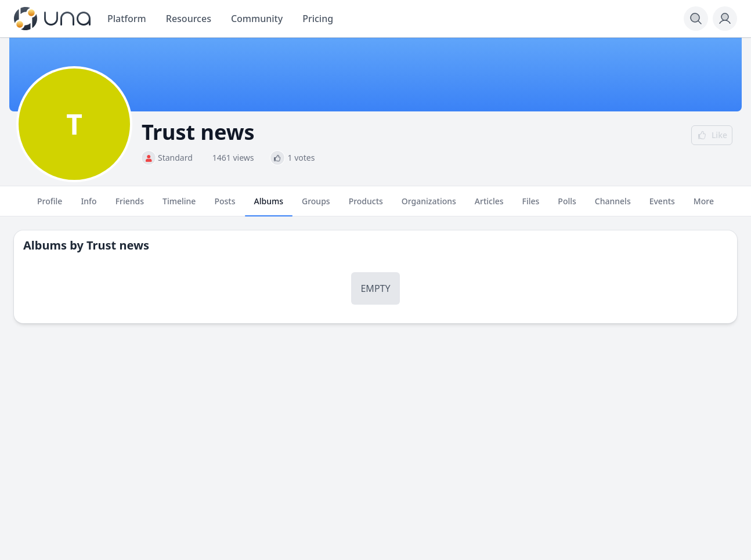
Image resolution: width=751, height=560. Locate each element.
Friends (130, 206)
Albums (269, 206)
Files (531, 206)
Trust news (118, 245)
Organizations (429, 206)
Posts (225, 206)
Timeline (179, 206)
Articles (489, 206)
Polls (567, 206)
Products (366, 206)
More (704, 206)
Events (662, 206)
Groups (316, 206)
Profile (50, 206)
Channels (613, 206)
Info (89, 206)
